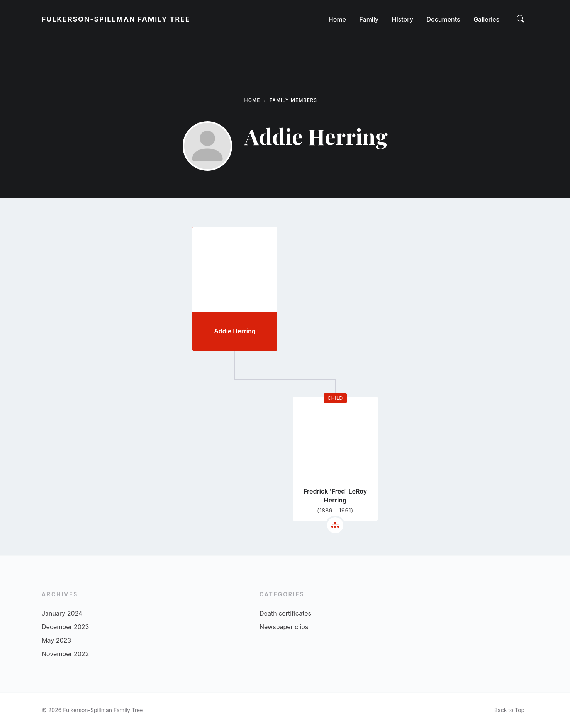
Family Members (293, 100)
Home (252, 100)
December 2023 (65, 627)
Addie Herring (235, 331)
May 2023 (56, 640)
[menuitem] (337, 19)
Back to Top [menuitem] (509, 710)
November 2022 (65, 654)
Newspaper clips (284, 627)
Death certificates (285, 613)
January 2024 (62, 613)
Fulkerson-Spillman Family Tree (116, 19)
